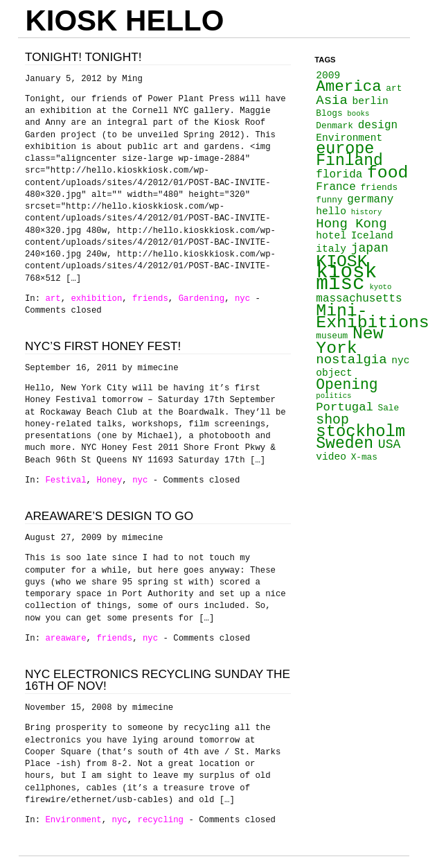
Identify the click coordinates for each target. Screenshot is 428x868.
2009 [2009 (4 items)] (328, 76)
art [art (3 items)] (394, 88)
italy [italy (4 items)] (331, 249)
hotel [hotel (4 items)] (331, 236)
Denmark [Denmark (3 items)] (335, 126)
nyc (242, 299)
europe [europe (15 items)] (345, 149)
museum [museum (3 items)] (332, 336)
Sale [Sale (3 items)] (388, 408)
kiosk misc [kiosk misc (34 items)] (346, 278)
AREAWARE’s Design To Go (109, 516)
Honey (109, 480)
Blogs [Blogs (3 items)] (329, 113)
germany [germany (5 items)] (370, 200)
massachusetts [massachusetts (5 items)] (359, 299)
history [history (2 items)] (367, 212)
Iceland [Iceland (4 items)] (372, 236)
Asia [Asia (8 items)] (331, 101)
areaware (65, 639)
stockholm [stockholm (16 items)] (360, 432)
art (53, 299)
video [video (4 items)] (331, 457)
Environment (73, 820)
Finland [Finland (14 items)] (349, 161)
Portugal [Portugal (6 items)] (344, 407)
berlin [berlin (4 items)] (371, 101)
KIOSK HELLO (124, 20)
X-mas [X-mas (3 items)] (364, 457)
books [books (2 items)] (358, 114)
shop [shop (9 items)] (332, 420)
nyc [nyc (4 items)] (400, 361)
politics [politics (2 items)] (333, 396)
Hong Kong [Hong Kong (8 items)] (351, 224)
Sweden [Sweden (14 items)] (345, 444)
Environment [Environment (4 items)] (349, 138)
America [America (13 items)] (348, 87)
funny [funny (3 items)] (329, 200)
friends (150, 299)
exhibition (96, 299)
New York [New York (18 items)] (349, 341)
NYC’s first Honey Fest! (103, 346)
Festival (65, 480)
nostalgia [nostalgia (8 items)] (351, 360)
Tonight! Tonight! (83, 57)
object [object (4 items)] (334, 373)
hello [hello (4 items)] (331, 211)
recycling (161, 820)
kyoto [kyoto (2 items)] (380, 287)
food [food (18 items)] (387, 173)
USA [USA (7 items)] (390, 444)
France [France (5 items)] (336, 187)
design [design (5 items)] (378, 125)
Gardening (202, 299)
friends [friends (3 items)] (379, 188)
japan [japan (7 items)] (370, 248)
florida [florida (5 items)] (339, 175)
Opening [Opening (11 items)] (347, 385)
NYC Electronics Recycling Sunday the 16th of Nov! (158, 680)
